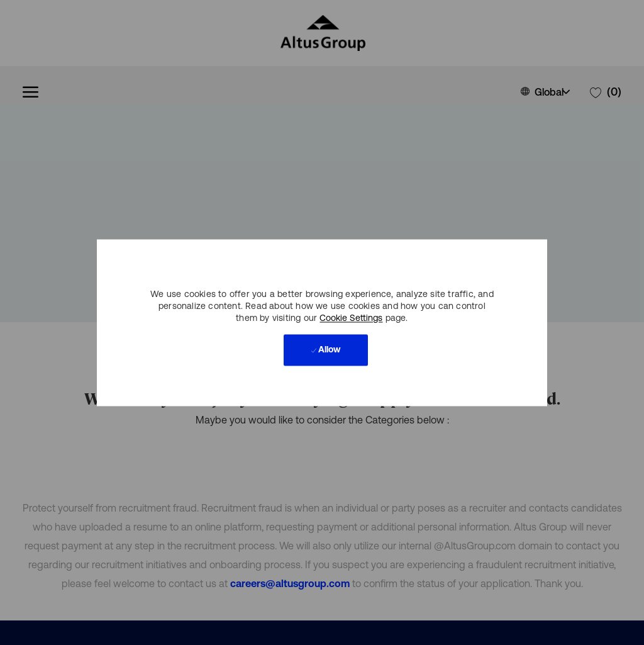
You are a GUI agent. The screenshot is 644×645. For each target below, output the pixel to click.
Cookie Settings (351, 318)
